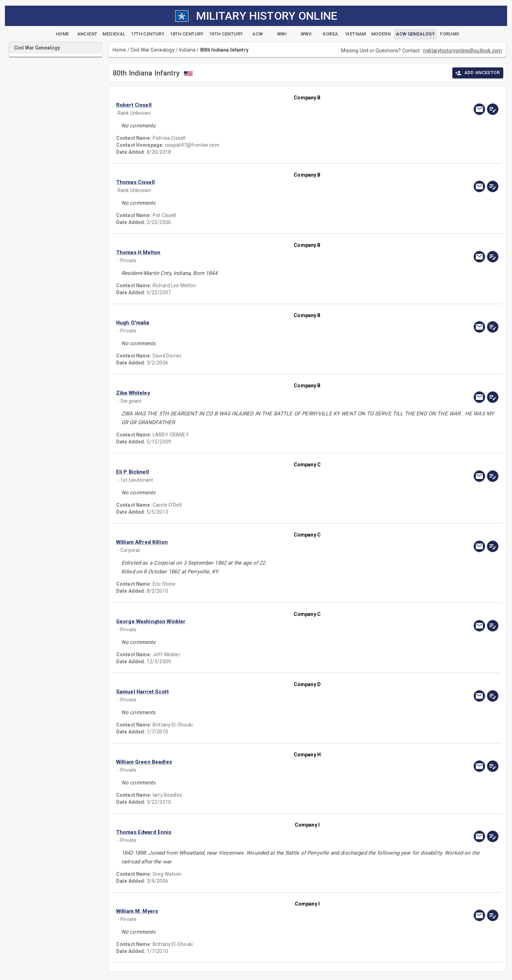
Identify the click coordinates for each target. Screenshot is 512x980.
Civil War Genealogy (153, 50)
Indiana (187, 50)
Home (119, 50)
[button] (250, 105)
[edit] (493, 109)
